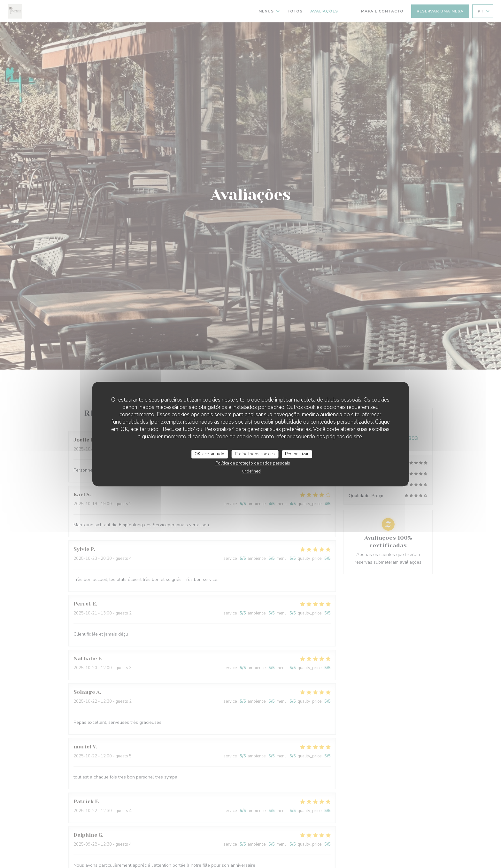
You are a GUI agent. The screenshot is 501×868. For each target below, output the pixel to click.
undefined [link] (251, 471)
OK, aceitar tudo (209, 454)
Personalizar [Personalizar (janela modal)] (297, 454)
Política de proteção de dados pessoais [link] (253, 463)
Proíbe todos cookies (255, 454)
